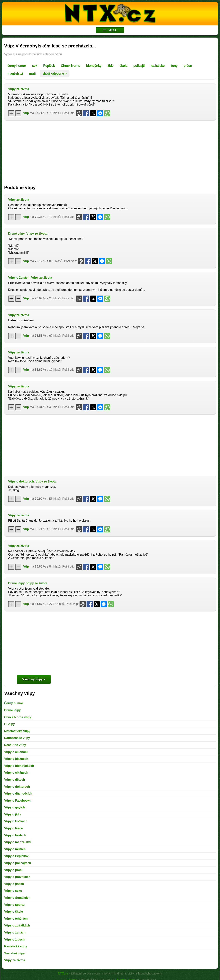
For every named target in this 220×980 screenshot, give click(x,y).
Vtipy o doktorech (21, 481)
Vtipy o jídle (13, 814)
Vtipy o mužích (15, 849)
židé (110, 66)
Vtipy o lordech (15, 835)
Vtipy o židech (14, 939)
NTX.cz (63, 973)
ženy (174, 66)
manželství (15, 73)
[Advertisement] (110, 151)
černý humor (17, 66)
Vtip (26, 113)
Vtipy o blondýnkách (19, 766)
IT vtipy (9, 724)
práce (188, 66)
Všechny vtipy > (34, 679)
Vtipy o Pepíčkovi (17, 856)
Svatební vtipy (14, 953)
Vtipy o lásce (13, 828)
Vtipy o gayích (14, 807)
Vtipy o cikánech (16, 773)
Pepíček (49, 66)
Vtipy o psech (14, 884)
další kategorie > (55, 73)
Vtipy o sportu (14, 905)
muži (33, 73)
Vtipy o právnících (17, 877)
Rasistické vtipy (16, 946)
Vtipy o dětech (15, 780)
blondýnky (94, 66)
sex (35, 66)
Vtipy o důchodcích (18, 794)
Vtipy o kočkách (16, 821)
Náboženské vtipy (17, 738)
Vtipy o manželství (17, 842)
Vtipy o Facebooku (18, 801)
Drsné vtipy (16, 234)
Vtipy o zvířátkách (17, 925)
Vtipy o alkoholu (16, 752)
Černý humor (14, 703)
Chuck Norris (71, 66)
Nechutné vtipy (15, 745)
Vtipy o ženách (19, 278)
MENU (110, 30)
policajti (139, 66)
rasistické (158, 66)
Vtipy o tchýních (16, 919)
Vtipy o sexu (13, 891)
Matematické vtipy (17, 731)
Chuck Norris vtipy (18, 717)
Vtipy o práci (13, 870)
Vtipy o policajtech (18, 863)
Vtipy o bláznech (16, 759)
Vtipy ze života (19, 89)
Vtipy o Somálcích (17, 898)
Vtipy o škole (14, 912)
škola (123, 66)
